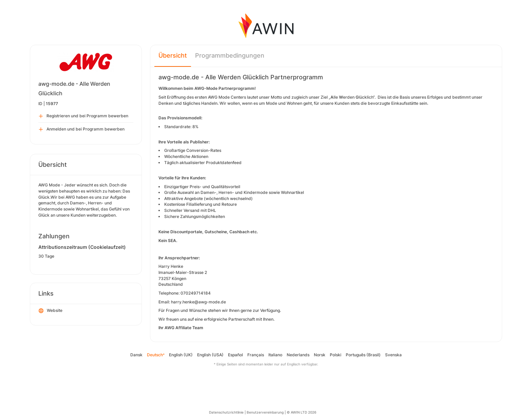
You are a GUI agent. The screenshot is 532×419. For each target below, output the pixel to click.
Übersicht (173, 55)
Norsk (320, 355)
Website (51, 311)
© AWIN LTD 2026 (301, 412)
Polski (336, 355)
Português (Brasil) (363, 355)
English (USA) (210, 355)
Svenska (393, 355)
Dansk (136, 355)
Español (235, 355)
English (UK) (181, 355)
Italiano (275, 355)
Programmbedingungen (230, 55)
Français (256, 355)
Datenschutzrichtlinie (226, 412)
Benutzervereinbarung (265, 412)
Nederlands (298, 355)
